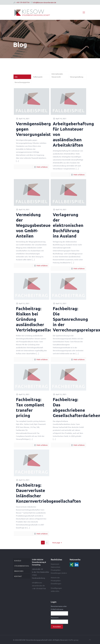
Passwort (55, 618)
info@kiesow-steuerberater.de (45, 2)
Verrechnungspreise (22, 82)
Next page (57, 543)
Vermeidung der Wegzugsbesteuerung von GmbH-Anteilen (38, 225)
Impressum (55, 564)
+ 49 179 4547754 (23, 2)
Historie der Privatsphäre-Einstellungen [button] (56, 580)
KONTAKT (18, 576)
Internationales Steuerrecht (57, 75)
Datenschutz (56, 567)
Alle (16, 77)
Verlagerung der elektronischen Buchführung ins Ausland (68, 225)
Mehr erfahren (42, 167)
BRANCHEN (19, 571)
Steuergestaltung (77, 77)
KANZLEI (18, 561)
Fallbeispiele (38, 77)
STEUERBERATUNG (22, 566)
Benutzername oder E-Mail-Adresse (59, 608)
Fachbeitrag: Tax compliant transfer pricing (30, 407)
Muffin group (73, 640)
